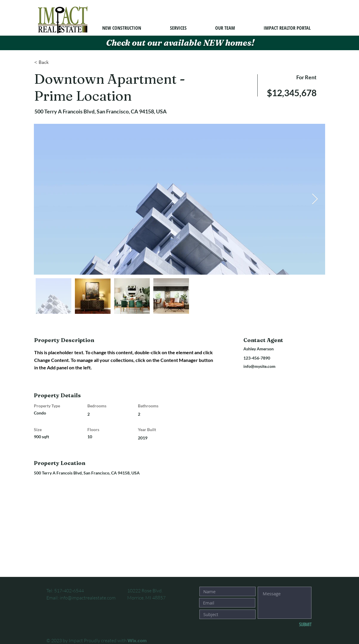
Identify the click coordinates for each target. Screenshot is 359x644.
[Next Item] (315, 199)
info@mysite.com (259, 366)
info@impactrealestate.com (88, 598)
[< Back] (55, 62)
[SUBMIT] (292, 625)
